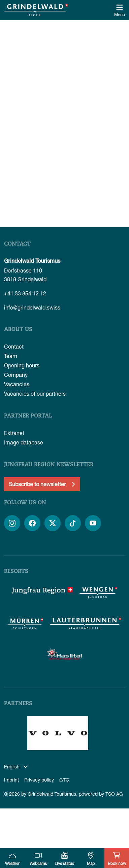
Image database (24, 442)
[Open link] (12, 523)
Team (11, 356)
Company (16, 375)
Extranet (14, 433)
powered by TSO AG (101, 794)
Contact (14, 346)
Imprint (11, 780)
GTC (64, 780)
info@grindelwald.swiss (32, 307)
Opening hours (22, 365)
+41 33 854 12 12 (25, 293)
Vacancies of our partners (35, 393)
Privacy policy (39, 780)
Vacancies (17, 384)
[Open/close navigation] (120, 10)
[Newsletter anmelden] (42, 484)
